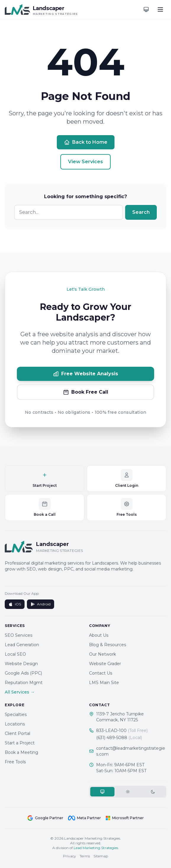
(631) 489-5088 (119, 738)
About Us (99, 635)
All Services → (20, 692)
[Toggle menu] (160, 9)
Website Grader (105, 664)
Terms (85, 856)
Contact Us (101, 673)
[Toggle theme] (146, 9)
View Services (85, 162)
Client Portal (17, 733)
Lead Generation (22, 645)
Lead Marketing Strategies (96, 848)
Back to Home (86, 142)
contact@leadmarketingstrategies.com (131, 751)
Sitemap (101, 856)
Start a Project (20, 743)
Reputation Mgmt (24, 683)
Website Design (21, 664)
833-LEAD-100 (122, 730)
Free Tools (15, 762)
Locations (15, 724)
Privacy (70, 856)
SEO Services (18, 635)
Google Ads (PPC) (23, 673)
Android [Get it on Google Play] (41, 604)
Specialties (16, 715)
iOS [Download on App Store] (15, 604)
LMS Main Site (104, 683)
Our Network (103, 654)
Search (141, 212)
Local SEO (15, 654)
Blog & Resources (108, 645)
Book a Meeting (21, 752)
